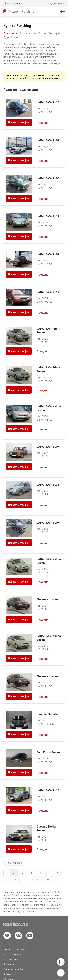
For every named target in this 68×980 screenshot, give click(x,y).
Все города (10, 33)
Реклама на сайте (13, 969)
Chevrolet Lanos (47, 599)
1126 (47, 879)
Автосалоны (10, 959)
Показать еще (14, 863)
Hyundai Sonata (47, 714)
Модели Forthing (22, 11)
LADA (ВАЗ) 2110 (48, 102)
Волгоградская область (33, 33)
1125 (35, 879)
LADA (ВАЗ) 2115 (48, 790)
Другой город (12, 37)
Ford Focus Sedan (48, 752)
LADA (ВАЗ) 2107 (48, 140)
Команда (9, 964)
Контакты (9, 974)
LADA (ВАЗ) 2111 (48, 216)
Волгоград (55, 33)
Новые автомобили (15, 949)
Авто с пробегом (13, 954)
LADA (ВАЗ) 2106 (48, 178)
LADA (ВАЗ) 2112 (48, 292)
